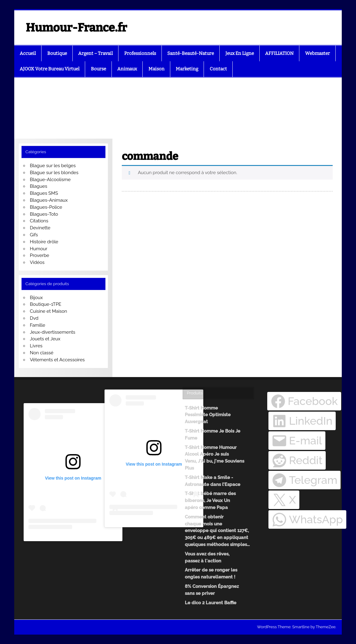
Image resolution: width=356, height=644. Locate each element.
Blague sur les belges (53, 166)
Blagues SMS (44, 193)
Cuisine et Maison (49, 311)
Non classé (42, 353)
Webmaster (318, 53)
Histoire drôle (44, 242)
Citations (39, 221)
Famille (38, 325)
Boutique (57, 53)
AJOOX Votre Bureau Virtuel (50, 69)
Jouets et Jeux (45, 339)
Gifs (34, 235)
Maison (156, 69)
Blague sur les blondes (54, 173)
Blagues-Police (46, 207)
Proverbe (40, 255)
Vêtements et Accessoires (57, 360)
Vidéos (37, 262)
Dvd (34, 318)
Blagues (39, 186)
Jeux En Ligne (240, 53)
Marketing (187, 69)
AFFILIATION (279, 53)
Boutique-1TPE (46, 304)
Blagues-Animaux (49, 200)
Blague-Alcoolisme (50, 180)
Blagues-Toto (44, 214)
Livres (36, 346)
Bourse (98, 69)
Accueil (28, 53)
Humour (39, 249)
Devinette (40, 228)
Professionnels (140, 53)
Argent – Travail (95, 53)
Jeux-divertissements (53, 332)
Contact (218, 69)
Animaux (127, 69)
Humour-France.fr (77, 28)
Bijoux (37, 298)
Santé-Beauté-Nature (191, 53)
